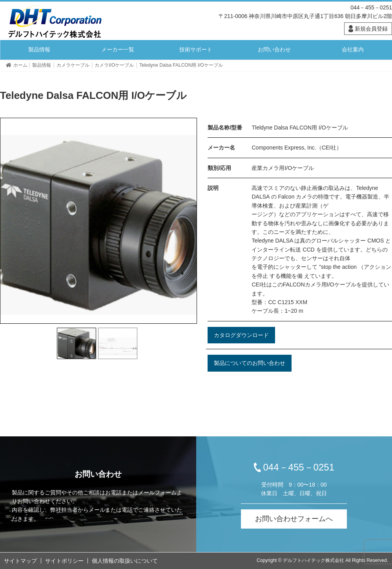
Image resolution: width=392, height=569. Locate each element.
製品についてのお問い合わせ (250, 363)
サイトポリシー (64, 561)
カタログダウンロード (241, 335)
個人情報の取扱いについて (125, 561)
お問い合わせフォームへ (294, 519)
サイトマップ (20, 561)
